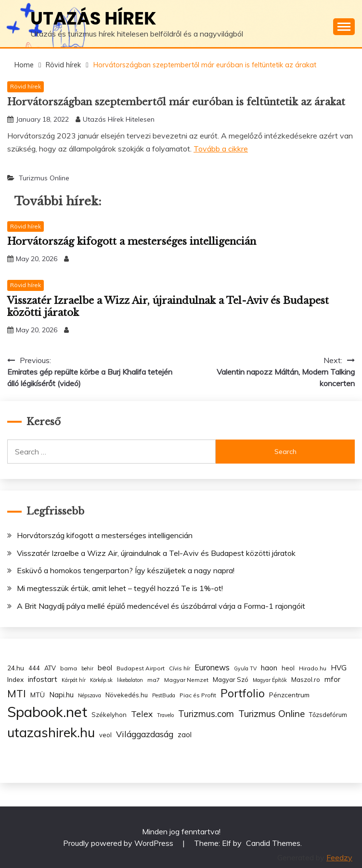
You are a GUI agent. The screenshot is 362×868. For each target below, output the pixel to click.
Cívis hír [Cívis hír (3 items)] (180, 668)
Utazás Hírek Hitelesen (119, 119)
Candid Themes (273, 843)
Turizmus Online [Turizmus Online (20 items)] (271, 714)
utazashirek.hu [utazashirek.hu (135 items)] (51, 732)
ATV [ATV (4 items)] (50, 668)
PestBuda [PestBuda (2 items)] (164, 695)
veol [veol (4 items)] (105, 735)
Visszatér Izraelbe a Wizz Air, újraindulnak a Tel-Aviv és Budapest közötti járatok (156, 553)
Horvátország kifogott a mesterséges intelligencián (132, 241)
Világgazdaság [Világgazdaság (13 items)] (145, 734)
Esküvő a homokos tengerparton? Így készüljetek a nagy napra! (126, 570)
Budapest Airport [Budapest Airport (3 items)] (141, 668)
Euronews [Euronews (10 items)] (212, 667)
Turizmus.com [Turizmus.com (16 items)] (206, 714)
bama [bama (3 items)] (69, 668)
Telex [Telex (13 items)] (142, 714)
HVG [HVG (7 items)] (339, 668)
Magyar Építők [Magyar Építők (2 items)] (270, 680)
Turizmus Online (44, 178)
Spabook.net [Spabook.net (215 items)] (47, 712)
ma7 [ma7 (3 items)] (154, 680)
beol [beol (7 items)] (105, 668)
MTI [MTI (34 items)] (17, 693)
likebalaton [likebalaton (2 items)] (130, 680)
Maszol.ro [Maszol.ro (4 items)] (306, 679)
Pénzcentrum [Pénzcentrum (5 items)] (289, 695)
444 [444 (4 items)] (34, 668)
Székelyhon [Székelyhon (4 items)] (109, 715)
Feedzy (339, 857)
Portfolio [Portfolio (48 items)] (243, 693)
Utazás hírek (93, 18)
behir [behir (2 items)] (87, 668)
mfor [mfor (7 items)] (332, 679)
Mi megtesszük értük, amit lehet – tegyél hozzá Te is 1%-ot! (120, 588)
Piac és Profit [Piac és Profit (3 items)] (198, 695)
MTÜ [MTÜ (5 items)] (38, 695)
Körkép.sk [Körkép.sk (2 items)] (101, 680)
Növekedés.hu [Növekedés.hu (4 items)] (127, 695)
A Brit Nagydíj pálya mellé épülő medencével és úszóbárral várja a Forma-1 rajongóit (161, 606)
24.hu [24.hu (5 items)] (16, 668)
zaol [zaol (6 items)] (185, 735)
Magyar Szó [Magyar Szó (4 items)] (231, 679)
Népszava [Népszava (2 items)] (90, 695)
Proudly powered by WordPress (119, 843)
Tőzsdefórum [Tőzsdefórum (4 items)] (328, 715)
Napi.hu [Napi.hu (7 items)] (61, 695)
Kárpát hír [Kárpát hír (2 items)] (74, 680)
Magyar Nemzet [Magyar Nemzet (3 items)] (186, 680)
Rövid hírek (26, 86)
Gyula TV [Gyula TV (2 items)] (245, 668)
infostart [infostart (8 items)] (43, 679)
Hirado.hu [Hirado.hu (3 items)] (313, 668)
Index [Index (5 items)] (15, 679)
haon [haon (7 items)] (269, 668)
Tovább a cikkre (221, 149)
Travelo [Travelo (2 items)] (165, 715)
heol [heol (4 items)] (288, 668)
